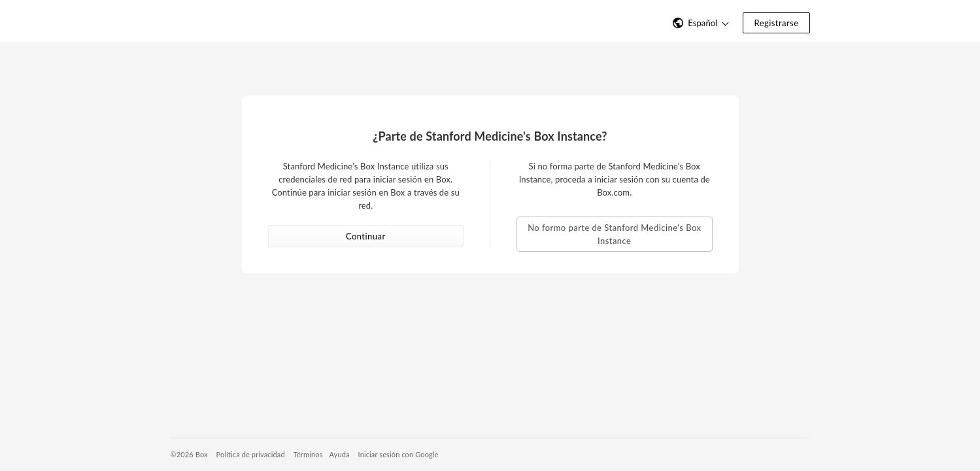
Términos (308, 454)
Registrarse (776, 23)
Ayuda (339, 454)
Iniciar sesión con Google (398, 454)
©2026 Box (189, 454)
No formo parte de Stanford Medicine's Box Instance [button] (614, 234)
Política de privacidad (251, 454)
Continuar (366, 236)
